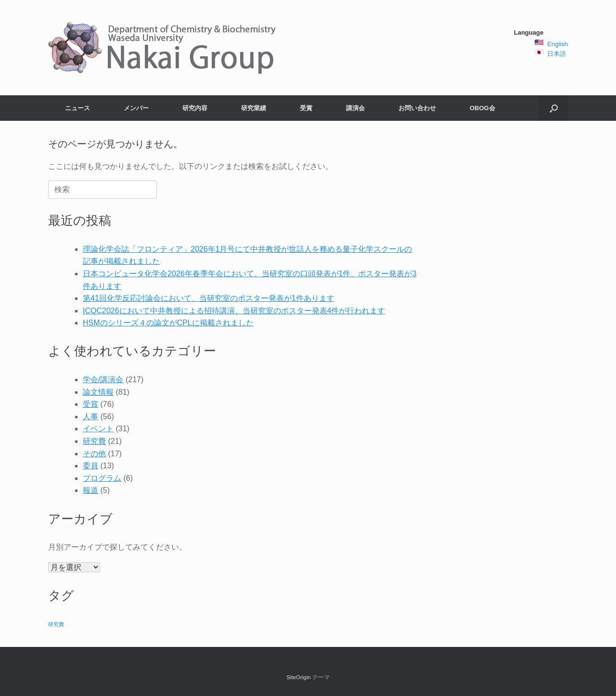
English (558, 44)
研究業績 (254, 108)
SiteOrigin (299, 677)
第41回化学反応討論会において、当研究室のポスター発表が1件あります (209, 298)
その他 (94, 454)
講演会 (355, 108)
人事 (90, 417)
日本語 (557, 54)
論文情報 (98, 392)
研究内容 (195, 108)
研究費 (94, 441)
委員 (90, 466)
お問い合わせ (417, 108)
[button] (554, 108)
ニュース (77, 108)
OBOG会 (482, 108)
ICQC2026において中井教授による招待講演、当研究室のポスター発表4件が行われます (234, 311)
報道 (90, 490)
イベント (98, 429)
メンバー (136, 108)
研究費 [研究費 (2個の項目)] (56, 624)
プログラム (102, 478)
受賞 (306, 108)
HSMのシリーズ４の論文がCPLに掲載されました (168, 323)
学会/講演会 (103, 380)
